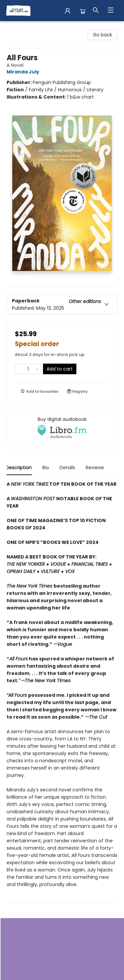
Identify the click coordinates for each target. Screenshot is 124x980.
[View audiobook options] (62, 428)
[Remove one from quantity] (19, 369)
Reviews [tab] (96, 468)
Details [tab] (68, 468)
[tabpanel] (62, 692)
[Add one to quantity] (37, 369)
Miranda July (24, 72)
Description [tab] (20, 468)
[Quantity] (28, 369)
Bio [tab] (47, 468)
